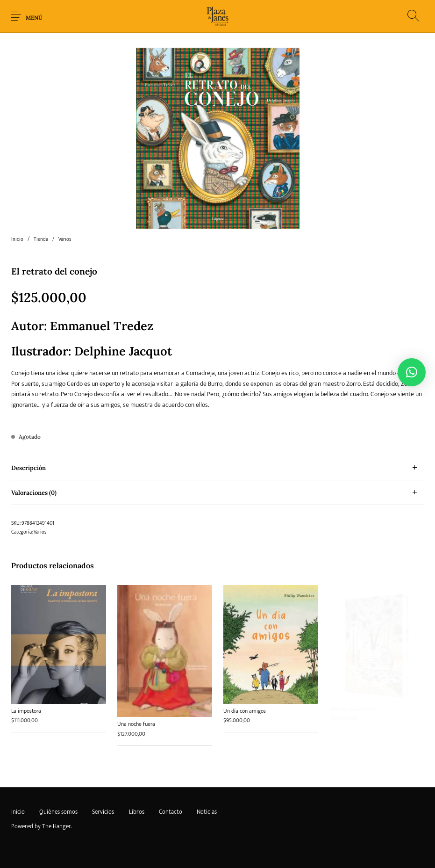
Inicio (17, 239)
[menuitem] (18, 812)
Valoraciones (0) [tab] (34, 493)
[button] (412, 372)
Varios (65, 239)
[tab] (217, 468)
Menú (34, 18)
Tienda (41, 239)
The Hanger (56, 826)
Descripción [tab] (29, 468)
